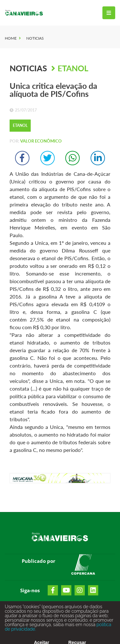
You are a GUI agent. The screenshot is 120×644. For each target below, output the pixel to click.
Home (11, 38)
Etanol (73, 68)
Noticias (35, 38)
